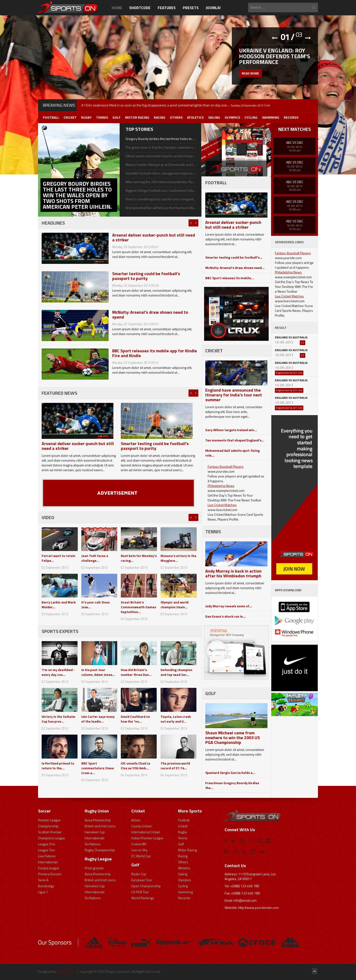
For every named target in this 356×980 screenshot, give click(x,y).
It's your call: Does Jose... (95, 605)
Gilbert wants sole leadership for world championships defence (161, 156)
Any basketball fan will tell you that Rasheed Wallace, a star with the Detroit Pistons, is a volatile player (161, 208)
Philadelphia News (221, 486)
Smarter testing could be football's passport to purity (146, 276)
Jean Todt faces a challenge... (95, 558)
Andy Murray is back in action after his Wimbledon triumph (233, 573)
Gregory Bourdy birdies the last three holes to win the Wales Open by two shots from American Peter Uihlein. (161, 139)
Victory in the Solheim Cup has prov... (58, 719)
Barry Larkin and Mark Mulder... (59, 605)
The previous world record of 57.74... (175, 766)
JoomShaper (66, 971)
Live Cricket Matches (222, 505)
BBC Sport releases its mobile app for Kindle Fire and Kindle (155, 353)
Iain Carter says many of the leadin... (98, 719)
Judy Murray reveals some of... (229, 606)
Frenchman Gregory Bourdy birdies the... (232, 785)
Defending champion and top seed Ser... (176, 672)
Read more (251, 74)
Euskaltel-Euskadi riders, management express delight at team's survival (161, 173)
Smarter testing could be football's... (234, 257)
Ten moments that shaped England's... (235, 440)
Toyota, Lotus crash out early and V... (176, 719)
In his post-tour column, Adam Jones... (98, 672)
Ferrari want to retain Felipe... (59, 558)
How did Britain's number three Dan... (136, 672)
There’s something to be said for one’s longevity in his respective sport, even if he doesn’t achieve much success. (161, 199)
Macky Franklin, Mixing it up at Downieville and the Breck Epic (161, 165)
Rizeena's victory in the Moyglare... (176, 558)
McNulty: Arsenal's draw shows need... (235, 268)
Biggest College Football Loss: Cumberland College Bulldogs (161, 191)
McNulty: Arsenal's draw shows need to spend (150, 315)
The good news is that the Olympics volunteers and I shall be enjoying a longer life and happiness (161, 147)
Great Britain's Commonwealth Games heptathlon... (139, 607)
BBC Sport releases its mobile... (230, 278)
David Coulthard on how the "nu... (135, 719)
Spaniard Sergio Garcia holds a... (230, 773)
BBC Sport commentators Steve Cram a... (98, 768)
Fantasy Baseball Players (226, 467)
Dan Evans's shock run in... (225, 616)
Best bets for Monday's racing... (139, 558)
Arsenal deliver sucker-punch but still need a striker (154, 237)
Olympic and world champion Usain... (175, 605)
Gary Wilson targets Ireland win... (231, 430)
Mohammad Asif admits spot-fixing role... (232, 453)
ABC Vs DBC (295, 142)
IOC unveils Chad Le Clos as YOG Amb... (136, 766)
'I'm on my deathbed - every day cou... (58, 672)
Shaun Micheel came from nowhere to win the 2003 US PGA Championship (233, 738)
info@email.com (245, 900)
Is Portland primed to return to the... (58, 766)
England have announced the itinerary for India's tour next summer (234, 395)
